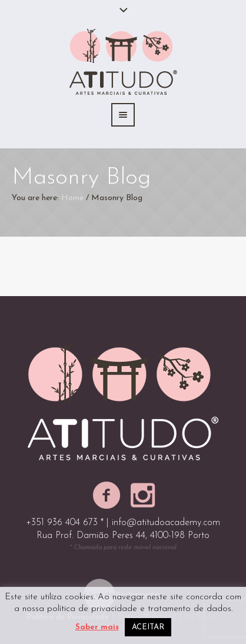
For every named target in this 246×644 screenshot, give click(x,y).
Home (72, 198)
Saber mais (97, 627)
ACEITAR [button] (148, 627)
